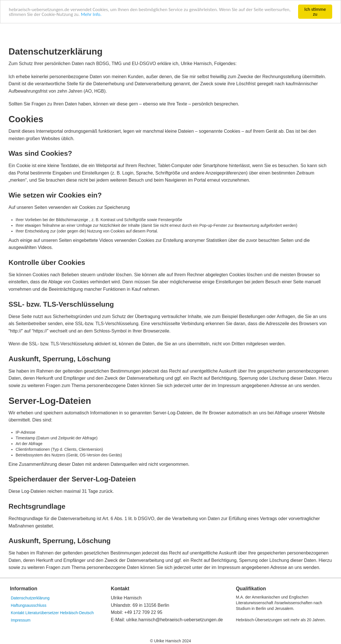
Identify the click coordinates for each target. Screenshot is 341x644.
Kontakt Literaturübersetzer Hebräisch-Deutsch (52, 613)
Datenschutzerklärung (30, 598)
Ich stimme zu (315, 12)
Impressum (21, 620)
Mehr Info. (91, 14)
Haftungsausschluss (29, 605)
